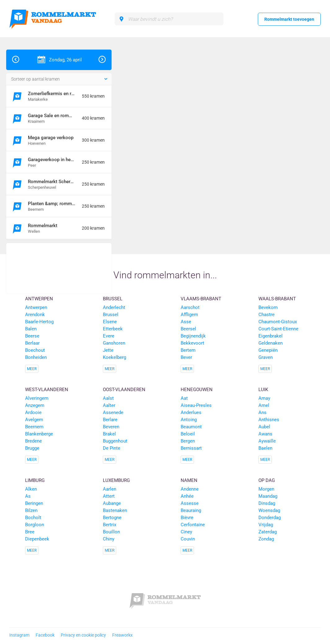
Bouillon (111, 532)
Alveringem (37, 398)
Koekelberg (114, 357)
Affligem (189, 315)
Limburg (35, 480)
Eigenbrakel (271, 336)
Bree (30, 532)
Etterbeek (113, 329)
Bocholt (33, 518)
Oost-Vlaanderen (124, 390)
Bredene (33, 441)
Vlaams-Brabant (201, 299)
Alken (31, 489)
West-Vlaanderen (47, 390)
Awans (265, 434)
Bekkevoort (192, 343)
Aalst (108, 398)
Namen (189, 480)
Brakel (109, 434)
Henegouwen (197, 390)
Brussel (113, 299)
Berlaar (32, 343)
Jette (108, 350)
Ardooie (33, 412)
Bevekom (268, 307)
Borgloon (35, 525)
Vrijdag (266, 525)
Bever (186, 357)
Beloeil (188, 434)
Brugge (32, 448)
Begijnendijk (193, 336)
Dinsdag (267, 503)
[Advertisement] (59, 268)
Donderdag (270, 518)
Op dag (267, 480)
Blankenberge (39, 434)
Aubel (264, 427)
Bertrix (110, 525)
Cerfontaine (193, 525)
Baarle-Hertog (39, 322)
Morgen (266, 489)
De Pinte (112, 448)
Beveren (111, 427)
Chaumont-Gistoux (278, 322)
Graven (266, 357)
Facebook (45, 635)
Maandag (268, 496)
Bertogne (112, 518)
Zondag (266, 539)
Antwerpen (39, 299)
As (28, 496)
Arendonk (35, 315)
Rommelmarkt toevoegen (289, 19)
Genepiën (268, 350)
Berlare (110, 420)
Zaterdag (268, 532)
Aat (184, 398)
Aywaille (267, 441)
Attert (109, 496)
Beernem (34, 427)
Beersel (188, 329)
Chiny (109, 539)
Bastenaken (115, 510)
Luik (263, 390)
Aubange (112, 503)
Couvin (188, 539)
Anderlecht (114, 307)
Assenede (113, 412)
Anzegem (35, 405)
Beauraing (191, 510)
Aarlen (110, 489)
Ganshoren (114, 343)
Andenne (190, 489)
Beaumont (191, 427)
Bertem (188, 350)
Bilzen (31, 510)
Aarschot (190, 307)
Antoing (189, 420)
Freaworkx (122, 635)
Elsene (110, 322)
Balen (31, 329)
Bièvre (187, 518)
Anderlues (191, 412)
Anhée (187, 496)
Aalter (109, 405)
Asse (186, 322)
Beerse (32, 336)
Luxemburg (116, 480)
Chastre (266, 315)
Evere (109, 336)
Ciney (186, 532)
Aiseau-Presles (196, 405)
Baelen (265, 448)
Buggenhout (115, 441)
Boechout (35, 350)
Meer (32, 369)
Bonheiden (36, 357)
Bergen (188, 441)
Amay (264, 398)
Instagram (19, 635)
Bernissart (191, 448)
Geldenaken (271, 343)
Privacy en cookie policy (83, 635)
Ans (262, 412)
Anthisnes (269, 420)
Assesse (190, 503)
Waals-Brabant (277, 299)
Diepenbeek (37, 539)
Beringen (34, 503)
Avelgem (34, 420)
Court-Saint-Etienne (278, 329)
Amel (264, 405)
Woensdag (269, 510)
